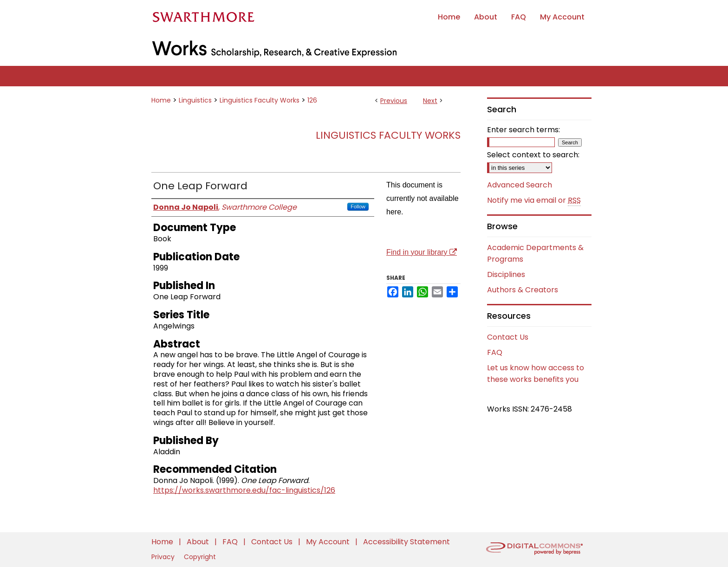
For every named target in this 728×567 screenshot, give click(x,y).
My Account (329, 542)
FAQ (495, 352)
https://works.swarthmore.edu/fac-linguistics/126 (244, 490)
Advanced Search (520, 185)
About (199, 542)
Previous (394, 101)
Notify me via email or (534, 200)
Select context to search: (533, 155)
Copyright (200, 557)
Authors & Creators (523, 290)
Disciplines (506, 274)
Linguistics (195, 100)
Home (161, 100)
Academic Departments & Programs (535, 253)
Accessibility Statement (406, 542)
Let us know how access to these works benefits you (536, 374)
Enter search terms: (523, 130)
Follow (358, 206)
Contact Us (508, 337)
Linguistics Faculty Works (260, 100)
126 (312, 100)
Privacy (164, 557)
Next (430, 101)
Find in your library (422, 252)
